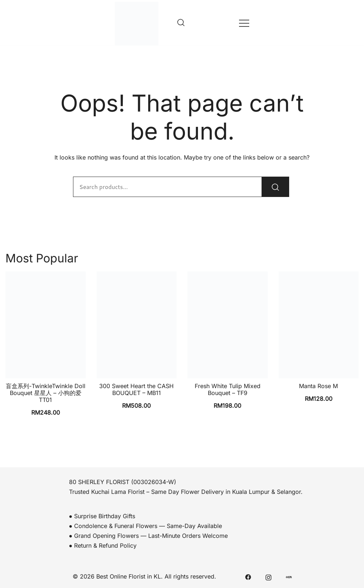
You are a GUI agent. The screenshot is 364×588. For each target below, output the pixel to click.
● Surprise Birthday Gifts (102, 516)
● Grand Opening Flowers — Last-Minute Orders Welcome (149, 536)
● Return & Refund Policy (103, 545)
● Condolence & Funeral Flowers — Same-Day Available (146, 526)
